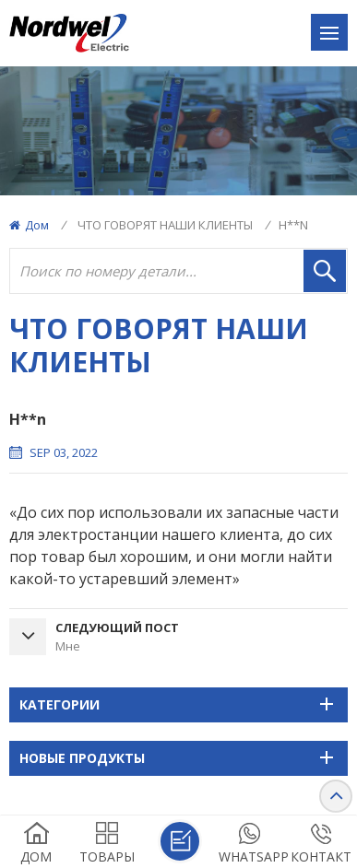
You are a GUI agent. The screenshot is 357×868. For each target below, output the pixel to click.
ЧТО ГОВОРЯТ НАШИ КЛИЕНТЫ (165, 225)
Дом (29, 225)
